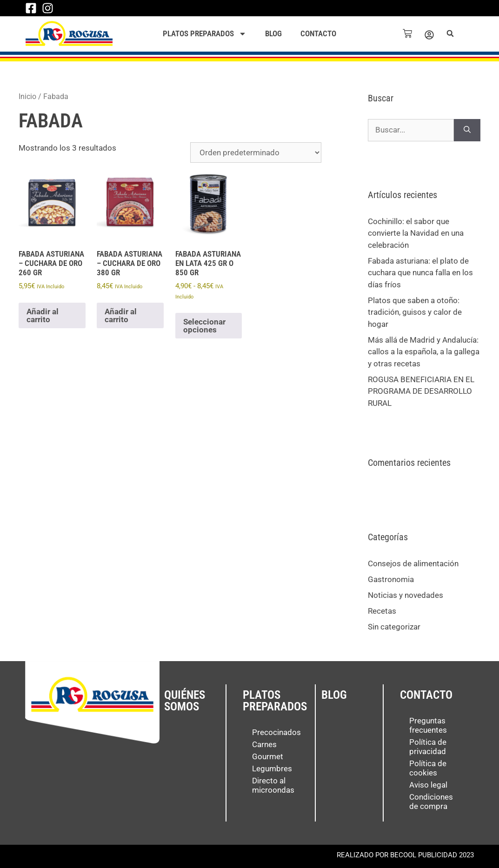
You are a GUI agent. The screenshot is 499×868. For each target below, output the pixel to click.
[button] (451, 33)
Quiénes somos (185, 701)
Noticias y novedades (406, 595)
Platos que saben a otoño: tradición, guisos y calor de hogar (415, 312)
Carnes (264, 744)
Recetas (382, 611)
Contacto (318, 33)
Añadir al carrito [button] (43, 315)
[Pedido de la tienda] (256, 152)
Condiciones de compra (431, 802)
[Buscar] (467, 130)
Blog (273, 33)
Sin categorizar (394, 627)
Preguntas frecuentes (428, 725)
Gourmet (268, 756)
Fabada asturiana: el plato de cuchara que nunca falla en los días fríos (420, 273)
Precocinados (276, 732)
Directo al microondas (273, 785)
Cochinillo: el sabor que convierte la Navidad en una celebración (416, 233)
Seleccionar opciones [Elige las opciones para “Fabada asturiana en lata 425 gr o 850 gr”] (204, 326)
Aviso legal (428, 785)
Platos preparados (205, 34)
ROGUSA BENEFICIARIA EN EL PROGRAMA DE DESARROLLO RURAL (421, 391)
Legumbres (272, 769)
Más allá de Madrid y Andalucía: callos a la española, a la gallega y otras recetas (424, 352)
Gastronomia (391, 579)
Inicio (27, 96)
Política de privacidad (428, 747)
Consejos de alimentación (413, 563)
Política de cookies (428, 768)
